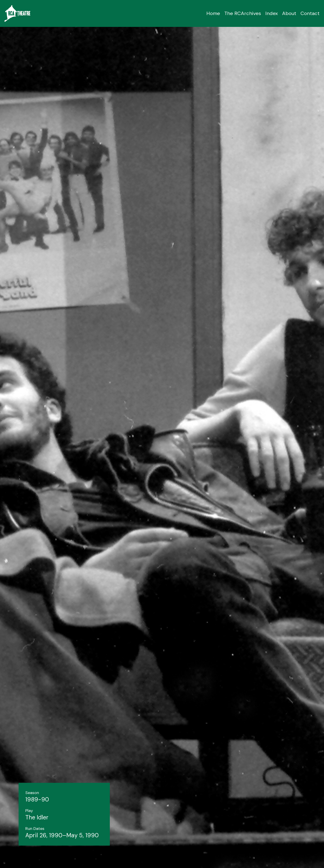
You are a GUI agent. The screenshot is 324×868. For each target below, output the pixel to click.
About (289, 13)
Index (272, 13)
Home (213, 13)
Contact (310, 13)
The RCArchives (243, 13)
